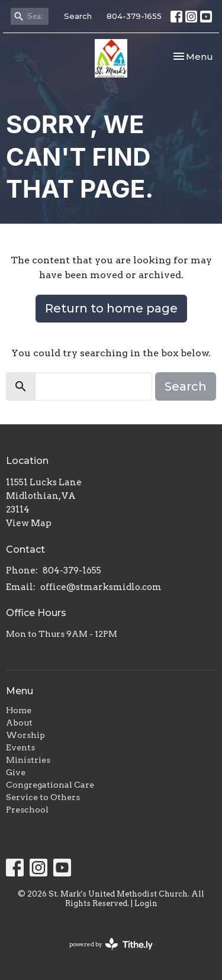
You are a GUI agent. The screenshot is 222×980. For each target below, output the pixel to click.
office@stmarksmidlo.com (101, 587)
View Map (29, 523)
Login (146, 903)
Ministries (28, 760)
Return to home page (111, 308)
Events (20, 747)
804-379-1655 (134, 16)
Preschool (27, 810)
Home (19, 710)
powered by (111, 944)
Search (78, 16)
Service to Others (43, 797)
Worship (25, 735)
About (19, 723)
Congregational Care (50, 785)
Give (16, 772)
